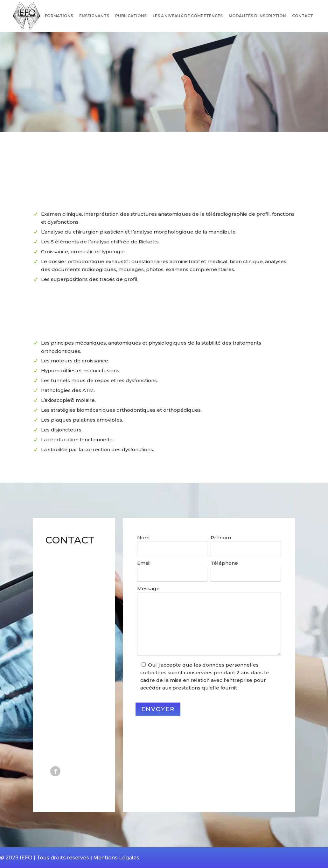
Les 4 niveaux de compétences (188, 16)
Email (144, 563)
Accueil (30, 16)
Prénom (221, 538)
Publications (131, 16)
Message (148, 588)
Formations (59, 16)
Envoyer (158, 709)
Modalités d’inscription (257, 16)
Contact (303, 16)
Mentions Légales (116, 858)
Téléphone (224, 563)
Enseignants (94, 16)
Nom (143, 538)
